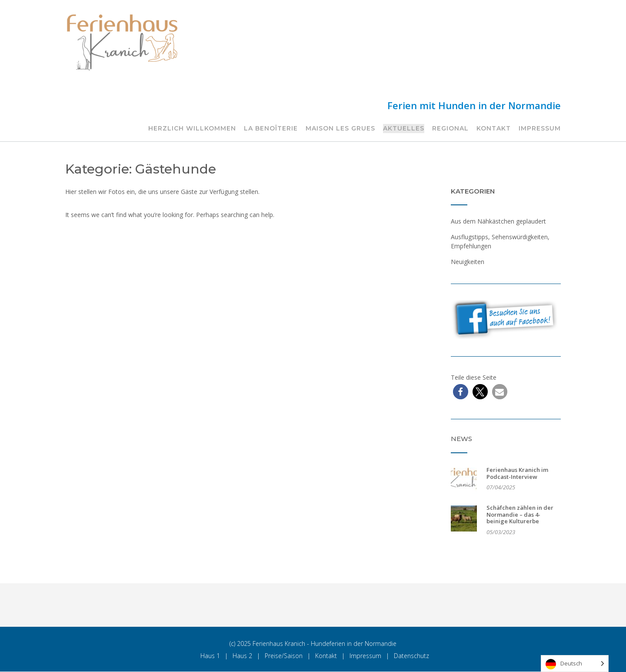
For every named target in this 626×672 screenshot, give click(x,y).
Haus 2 (242, 656)
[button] (461, 392)
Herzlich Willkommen (192, 128)
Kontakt (494, 128)
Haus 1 (210, 656)
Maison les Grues (340, 128)
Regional (450, 128)
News (461, 439)
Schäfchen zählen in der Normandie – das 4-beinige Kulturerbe (520, 514)
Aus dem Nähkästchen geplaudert (498, 221)
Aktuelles (404, 128)
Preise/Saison (284, 656)
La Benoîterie (271, 128)
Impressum (540, 128)
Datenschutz (411, 656)
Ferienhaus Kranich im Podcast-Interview (517, 473)
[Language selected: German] (575, 664)
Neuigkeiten (468, 262)
